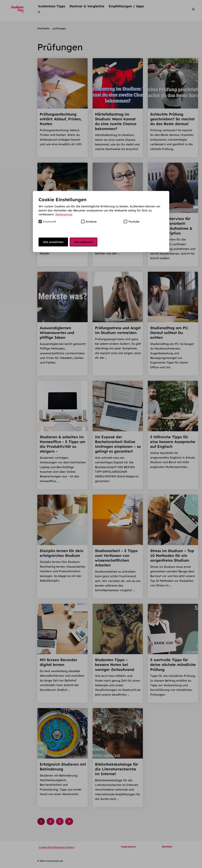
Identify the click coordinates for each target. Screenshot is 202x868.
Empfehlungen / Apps (126, 6)
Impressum (128, 847)
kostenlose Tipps (52, 6)
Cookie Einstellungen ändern (57, 847)
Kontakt (167, 847)
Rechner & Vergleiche (87, 6)
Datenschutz (64, 214)
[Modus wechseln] (193, 9)
